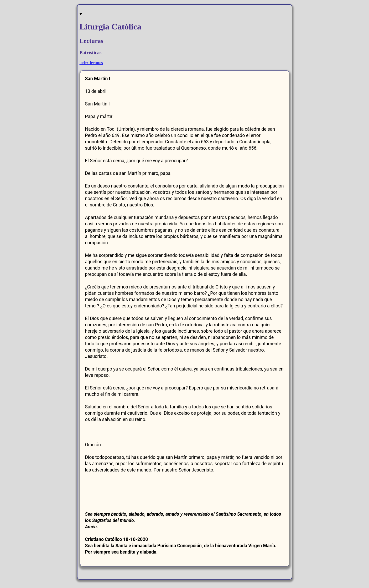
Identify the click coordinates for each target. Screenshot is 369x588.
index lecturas (91, 63)
